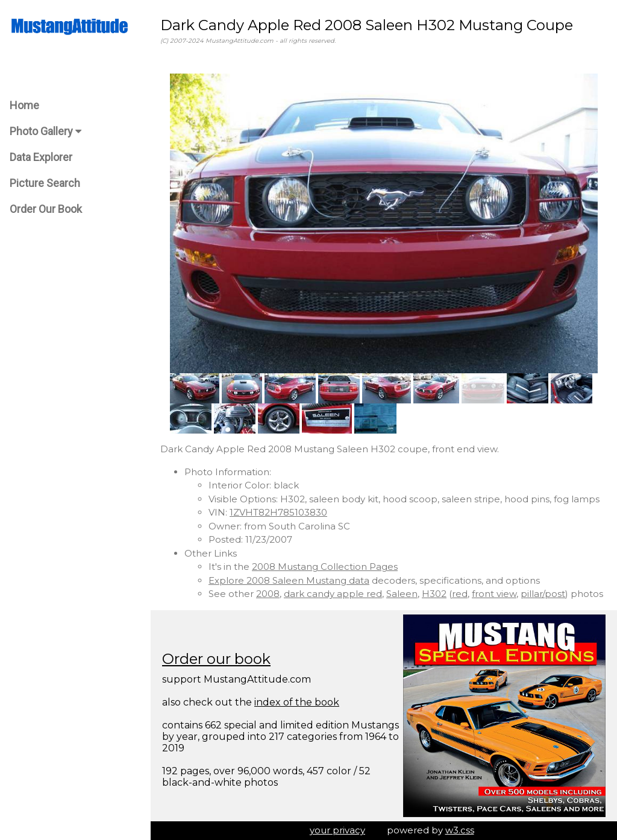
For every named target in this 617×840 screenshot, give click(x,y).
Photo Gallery (45, 131)
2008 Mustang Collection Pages (325, 567)
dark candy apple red (333, 594)
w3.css (460, 830)
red (460, 594)
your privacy (337, 830)
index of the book (297, 702)
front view (494, 594)
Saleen (402, 594)
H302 (434, 594)
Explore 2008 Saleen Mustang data (289, 580)
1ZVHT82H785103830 (278, 512)
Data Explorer (41, 157)
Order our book (216, 659)
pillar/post (543, 594)
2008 (268, 594)
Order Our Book (46, 209)
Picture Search (45, 183)
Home (24, 105)
